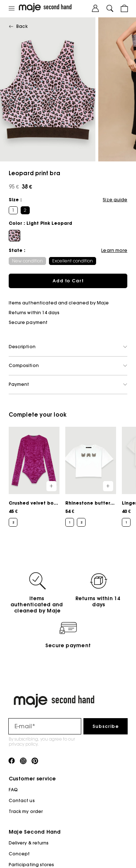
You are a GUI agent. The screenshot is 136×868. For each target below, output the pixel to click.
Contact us (22, 800)
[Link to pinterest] (35, 761)
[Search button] (110, 9)
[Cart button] (124, 9)
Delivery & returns (29, 843)
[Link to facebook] (12, 761)
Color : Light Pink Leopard (40, 223)
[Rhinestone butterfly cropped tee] (91, 477)
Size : (15, 200)
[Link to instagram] (23, 761)
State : (17, 250)
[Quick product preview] (51, 486)
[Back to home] (53, 9)
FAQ (13, 790)
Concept (19, 854)
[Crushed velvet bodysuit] (34, 477)
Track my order (26, 811)
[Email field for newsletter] (45, 726)
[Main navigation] (12, 9)
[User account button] (95, 9)
